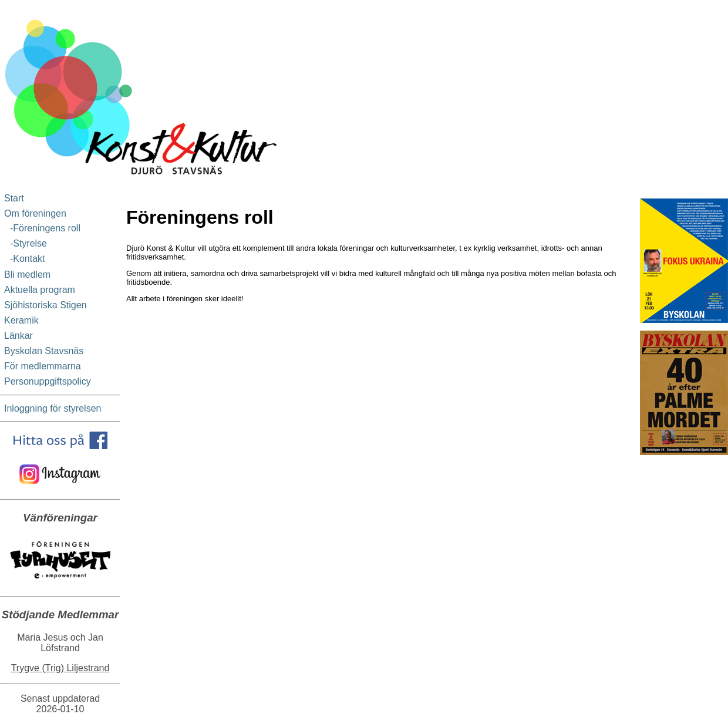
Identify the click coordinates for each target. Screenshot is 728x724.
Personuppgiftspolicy (48, 381)
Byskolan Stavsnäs (44, 351)
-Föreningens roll (43, 228)
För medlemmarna (43, 366)
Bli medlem (27, 275)
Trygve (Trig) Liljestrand (60, 668)
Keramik (21, 320)
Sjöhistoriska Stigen (45, 305)
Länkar (18, 336)
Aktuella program (40, 290)
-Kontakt (25, 259)
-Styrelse (26, 243)
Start (14, 198)
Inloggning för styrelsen (53, 408)
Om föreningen (35, 213)
